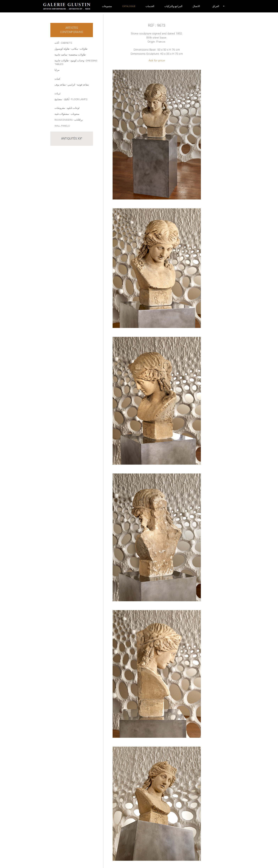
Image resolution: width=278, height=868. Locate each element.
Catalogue (129, 6)
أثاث (57, 43)
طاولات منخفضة (77, 55)
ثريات (58, 93)
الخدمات (150, 6)
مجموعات (107, 6)
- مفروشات (60, 108)
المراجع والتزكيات (173, 6)
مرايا (57, 70)
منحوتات (75, 114)
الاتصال (196, 6)
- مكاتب (75, 49)
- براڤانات (78, 120)
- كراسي (72, 85)
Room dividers (64, 120)
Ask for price (157, 61)
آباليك (66, 99)
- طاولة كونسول (63, 49)
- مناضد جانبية (62, 55)
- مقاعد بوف (61, 85)
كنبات (57, 79)
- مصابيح (59, 99)
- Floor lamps (79, 99)
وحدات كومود (77, 61)
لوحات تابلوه (73, 108)
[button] (216, 6)
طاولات (84, 49)
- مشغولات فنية (62, 114)
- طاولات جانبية (62, 61)
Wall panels (62, 126)
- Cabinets (66, 43)
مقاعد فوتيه (83, 85)
